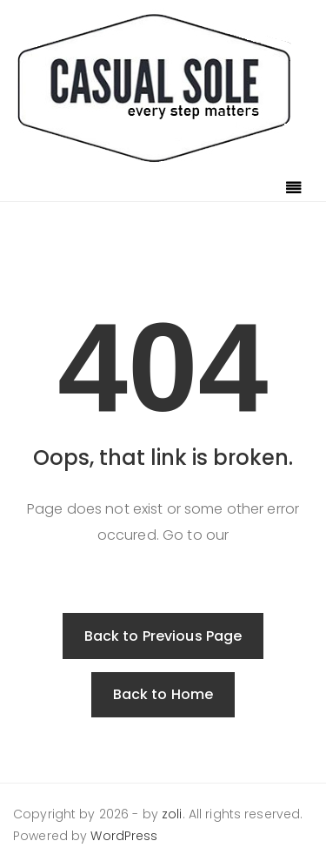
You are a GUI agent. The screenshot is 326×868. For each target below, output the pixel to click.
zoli (172, 814)
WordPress (124, 836)
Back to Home (163, 694)
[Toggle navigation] (294, 189)
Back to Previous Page (163, 636)
